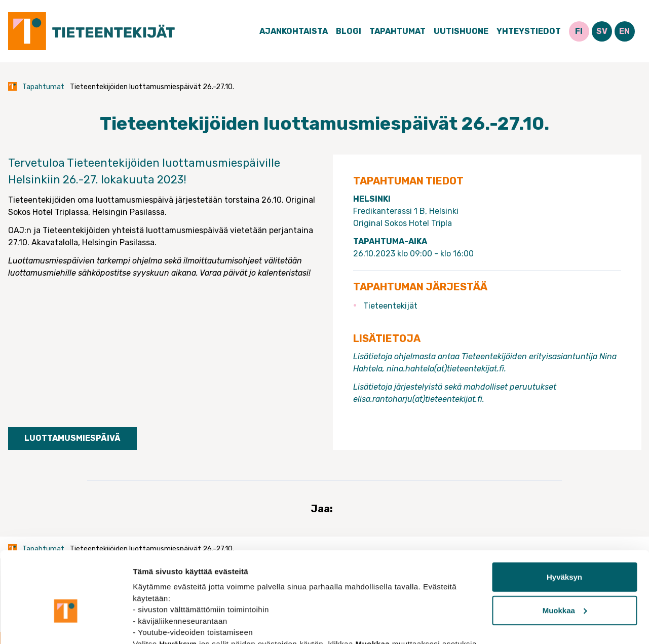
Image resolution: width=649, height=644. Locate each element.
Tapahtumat (397, 31)
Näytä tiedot (155, 624)
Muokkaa (565, 552)
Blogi (349, 31)
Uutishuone (461, 31)
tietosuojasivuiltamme (239, 596)
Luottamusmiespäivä (72, 438)
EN (624, 31)
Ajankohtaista (294, 31)
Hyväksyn (564, 518)
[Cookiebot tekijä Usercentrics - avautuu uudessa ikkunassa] (66, 624)
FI (579, 31)
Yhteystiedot (529, 31)
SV (602, 31)
